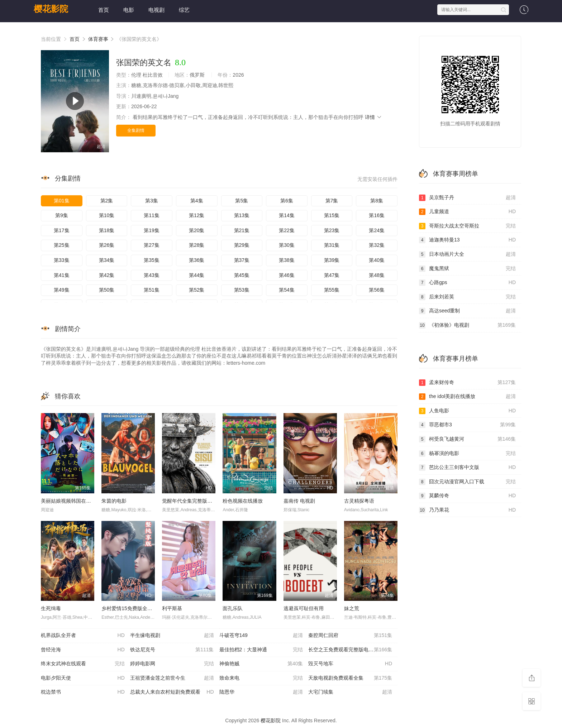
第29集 (242, 245)
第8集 (377, 201)
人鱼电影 (467, 411)
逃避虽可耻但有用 (304, 608)
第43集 (152, 275)
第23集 (332, 230)
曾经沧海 (83, 650)
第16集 (377, 215)
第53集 (242, 290)
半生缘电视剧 (172, 636)
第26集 (107, 245)
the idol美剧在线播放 (467, 397)
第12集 (197, 215)
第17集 (62, 230)
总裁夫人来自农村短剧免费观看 (172, 692)
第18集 (107, 230)
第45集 (242, 275)
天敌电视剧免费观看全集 (350, 678)
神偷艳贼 (261, 664)
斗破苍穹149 (261, 636)
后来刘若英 (467, 297)
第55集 (332, 290)
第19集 (152, 230)
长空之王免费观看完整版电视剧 (350, 650)
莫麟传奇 (467, 496)
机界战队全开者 (83, 636)
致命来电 (261, 678)
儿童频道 (467, 212)
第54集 (287, 290)
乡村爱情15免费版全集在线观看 (137, 608)
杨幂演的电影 (467, 454)
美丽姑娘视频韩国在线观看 (71, 501)
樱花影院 (51, 9)
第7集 (332, 201)
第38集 (287, 260)
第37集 (242, 260)
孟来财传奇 (467, 383)
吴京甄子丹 (467, 198)
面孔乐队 (233, 608)
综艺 (184, 10)
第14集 (287, 215)
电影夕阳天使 (83, 678)
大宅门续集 (350, 692)
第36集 (197, 260)
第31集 (332, 245)
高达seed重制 (467, 311)
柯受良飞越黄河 (467, 439)
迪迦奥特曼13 (467, 240)
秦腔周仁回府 (350, 636)
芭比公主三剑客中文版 (467, 468)
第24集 (377, 230)
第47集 (332, 275)
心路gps (467, 283)
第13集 (242, 215)
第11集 (152, 215)
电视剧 (156, 10)
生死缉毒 (51, 608)
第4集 (197, 201)
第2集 (107, 201)
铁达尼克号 (172, 650)
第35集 (152, 260)
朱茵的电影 (114, 501)
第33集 (62, 260)
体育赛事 (98, 39)
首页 (104, 10)
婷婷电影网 (172, 664)
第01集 (62, 201)
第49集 (62, 290)
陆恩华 (261, 692)
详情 (373, 117)
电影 (129, 10)
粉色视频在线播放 (243, 501)
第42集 (107, 275)
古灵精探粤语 (359, 501)
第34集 (107, 260)
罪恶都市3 (467, 425)
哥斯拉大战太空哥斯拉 (467, 226)
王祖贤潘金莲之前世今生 (172, 678)
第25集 (62, 245)
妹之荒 (352, 608)
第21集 (242, 230)
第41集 (62, 275)
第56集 (377, 290)
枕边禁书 (83, 692)
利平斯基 (172, 608)
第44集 (197, 275)
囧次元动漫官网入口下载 (467, 482)
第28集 (197, 245)
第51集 (152, 290)
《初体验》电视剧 (467, 325)
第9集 (62, 215)
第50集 (107, 290)
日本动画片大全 (467, 254)
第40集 (377, 260)
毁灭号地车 (350, 664)
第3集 (152, 201)
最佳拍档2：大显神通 (261, 650)
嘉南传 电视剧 (299, 501)
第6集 (287, 201)
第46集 (287, 275)
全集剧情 (136, 130)
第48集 (377, 275)
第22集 (287, 230)
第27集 (152, 245)
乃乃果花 (467, 510)
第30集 (287, 245)
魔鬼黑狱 (467, 269)
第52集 (197, 290)
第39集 (332, 260)
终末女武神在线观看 (83, 664)
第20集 (197, 230)
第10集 (107, 215)
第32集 (377, 245)
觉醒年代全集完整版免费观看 (195, 501)
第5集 (242, 201)
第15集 (332, 215)
